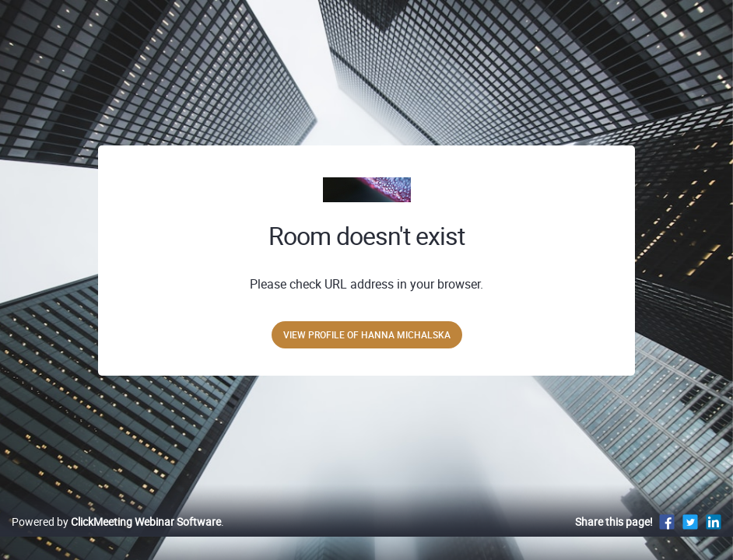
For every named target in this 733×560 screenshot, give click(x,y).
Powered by (116, 538)
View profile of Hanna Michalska (367, 334)
